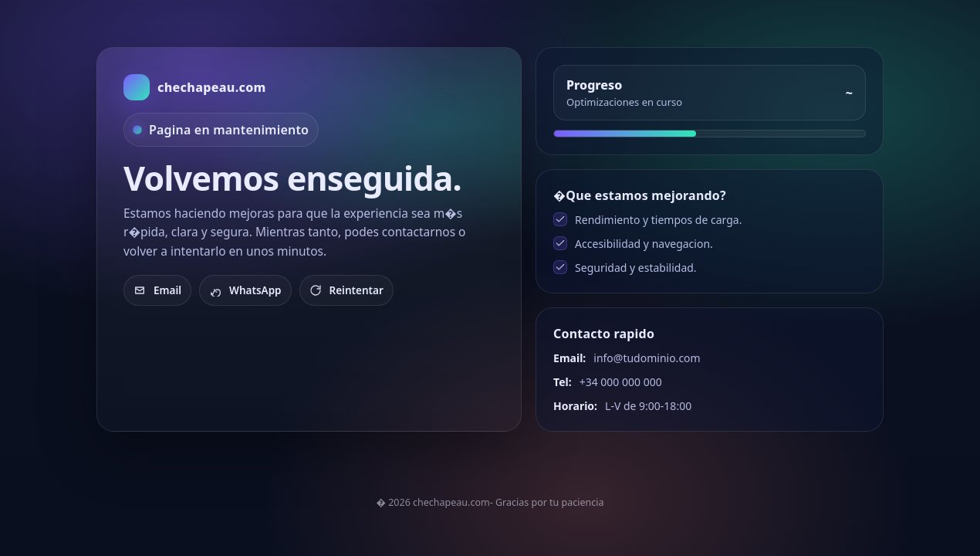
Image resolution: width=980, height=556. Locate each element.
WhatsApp (245, 290)
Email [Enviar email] (157, 290)
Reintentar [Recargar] (346, 290)
